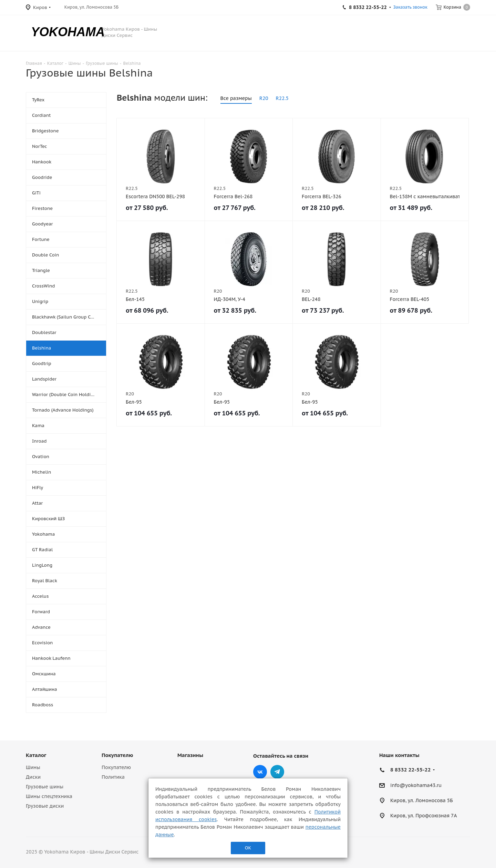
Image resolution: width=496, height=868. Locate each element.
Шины (33, 767)
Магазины (190, 755)
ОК (248, 848)
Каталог (36, 755)
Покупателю (117, 755)
